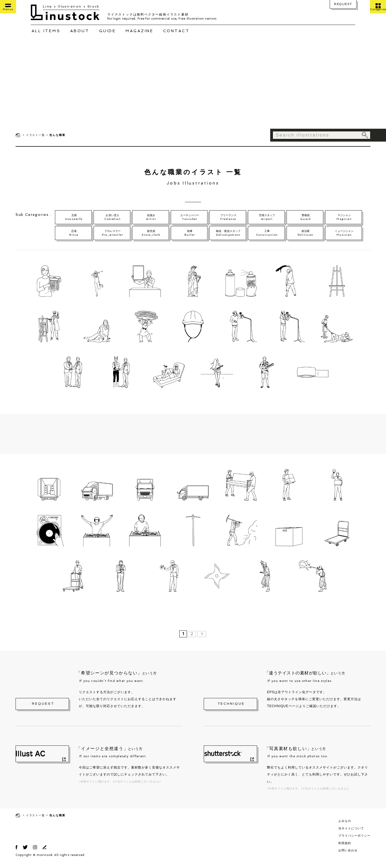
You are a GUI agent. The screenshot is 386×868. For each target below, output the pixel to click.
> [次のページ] (202, 639)
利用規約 (345, 848)
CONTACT (177, 31)
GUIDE (108, 31)
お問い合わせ (348, 855)
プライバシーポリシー (354, 840)
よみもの (345, 826)
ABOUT (80, 31)
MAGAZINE (139, 31)
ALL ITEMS (46, 31)
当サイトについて (351, 833)
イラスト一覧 (36, 135)
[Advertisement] (193, 88)
